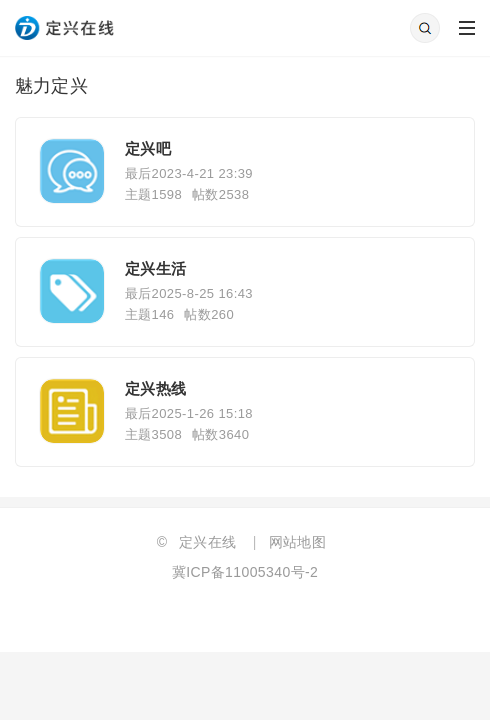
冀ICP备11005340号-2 (245, 572)
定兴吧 (148, 148)
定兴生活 (156, 268)
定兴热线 (156, 388)
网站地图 (298, 542)
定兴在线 (208, 542)
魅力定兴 (52, 86)
